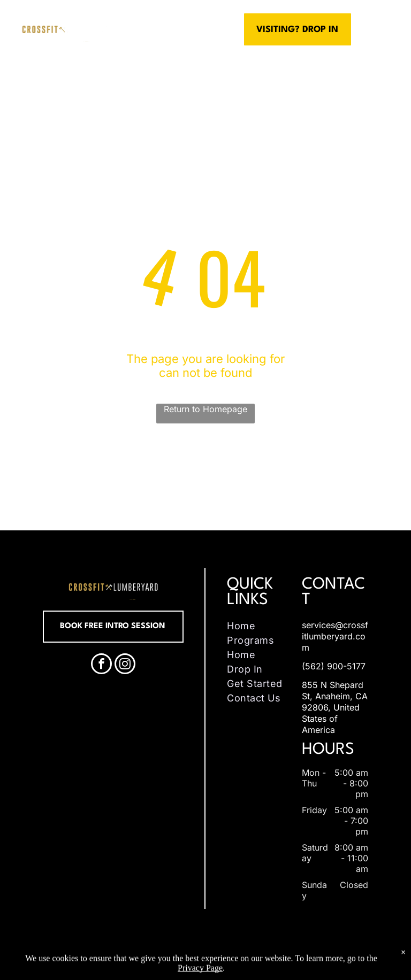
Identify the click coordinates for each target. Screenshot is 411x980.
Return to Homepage (205, 409)
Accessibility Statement (258, 955)
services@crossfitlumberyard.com (335, 636)
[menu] (387, 29)
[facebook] (101, 665)
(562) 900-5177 (334, 666)
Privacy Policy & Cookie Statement (169, 955)
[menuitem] (261, 626)
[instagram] (125, 665)
